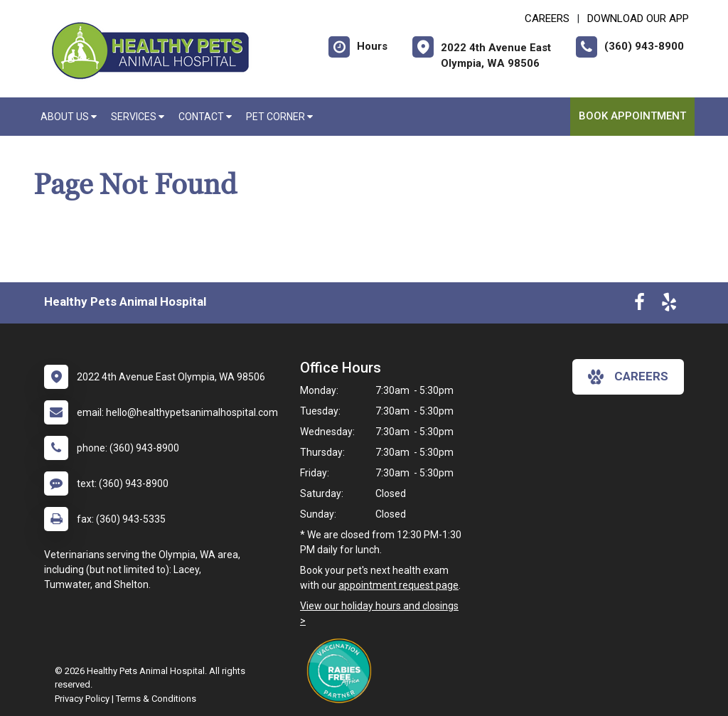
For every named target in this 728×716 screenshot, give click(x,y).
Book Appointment (632, 116)
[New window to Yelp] (669, 305)
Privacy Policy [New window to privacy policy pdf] (82, 699)
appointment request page (398, 585)
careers (628, 377)
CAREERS (547, 18)
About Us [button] (69, 117)
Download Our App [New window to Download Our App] (638, 18)
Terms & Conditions (156, 699)
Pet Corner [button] (279, 117)
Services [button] (138, 117)
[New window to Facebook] (639, 305)
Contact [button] (205, 117)
